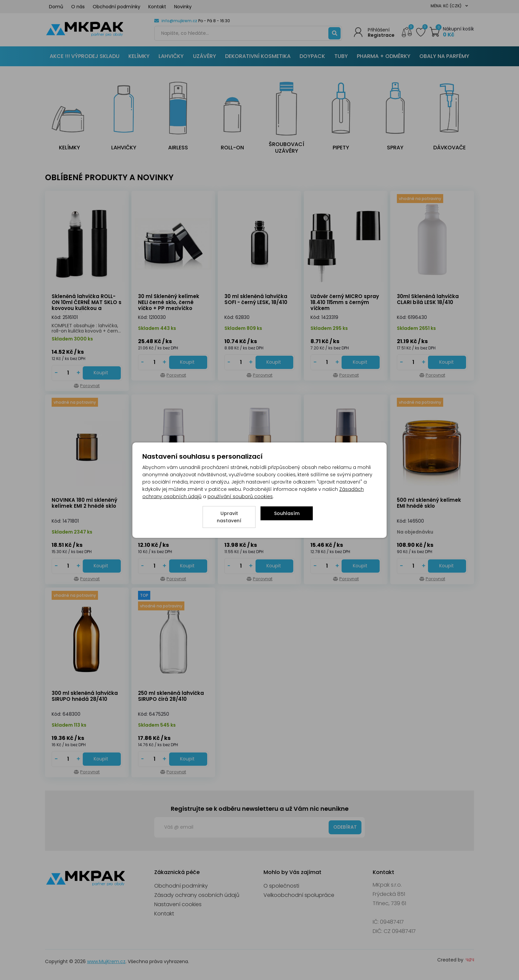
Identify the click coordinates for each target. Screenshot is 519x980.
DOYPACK (312, 56)
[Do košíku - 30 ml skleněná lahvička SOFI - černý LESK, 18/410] (275, 362)
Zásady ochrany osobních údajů (197, 895)
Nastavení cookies (178, 904)
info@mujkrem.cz (179, 21)
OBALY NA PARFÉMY (444, 56)
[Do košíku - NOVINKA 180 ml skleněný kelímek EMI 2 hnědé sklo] (102, 566)
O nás (78, 7)
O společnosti (281, 886)
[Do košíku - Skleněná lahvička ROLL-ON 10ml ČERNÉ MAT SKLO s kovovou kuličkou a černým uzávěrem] (102, 373)
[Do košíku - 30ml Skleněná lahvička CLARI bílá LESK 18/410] (447, 362)
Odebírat (345, 827)
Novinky (183, 7)
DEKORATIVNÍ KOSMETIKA (258, 56)
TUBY (341, 56)
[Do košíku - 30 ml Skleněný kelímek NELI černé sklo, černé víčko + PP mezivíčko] (188, 362)
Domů (56, 7)
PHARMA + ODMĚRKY (384, 56)
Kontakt (157, 7)
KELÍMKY (139, 56)
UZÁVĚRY (205, 56)
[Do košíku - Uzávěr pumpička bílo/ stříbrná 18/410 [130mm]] (188, 566)
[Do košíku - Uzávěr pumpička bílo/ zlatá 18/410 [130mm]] (275, 566)
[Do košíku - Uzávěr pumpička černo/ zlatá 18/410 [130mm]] (361, 566)
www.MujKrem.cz (106, 961)
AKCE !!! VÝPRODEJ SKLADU (85, 56)
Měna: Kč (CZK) (449, 6)
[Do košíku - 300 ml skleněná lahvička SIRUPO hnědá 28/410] (102, 759)
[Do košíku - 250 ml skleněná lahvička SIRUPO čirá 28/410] (188, 759)
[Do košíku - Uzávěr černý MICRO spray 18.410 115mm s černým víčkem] (361, 362)
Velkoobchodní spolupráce (299, 895)
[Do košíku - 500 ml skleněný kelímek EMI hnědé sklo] (447, 566)
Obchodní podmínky (117, 7)
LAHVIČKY (171, 56)
